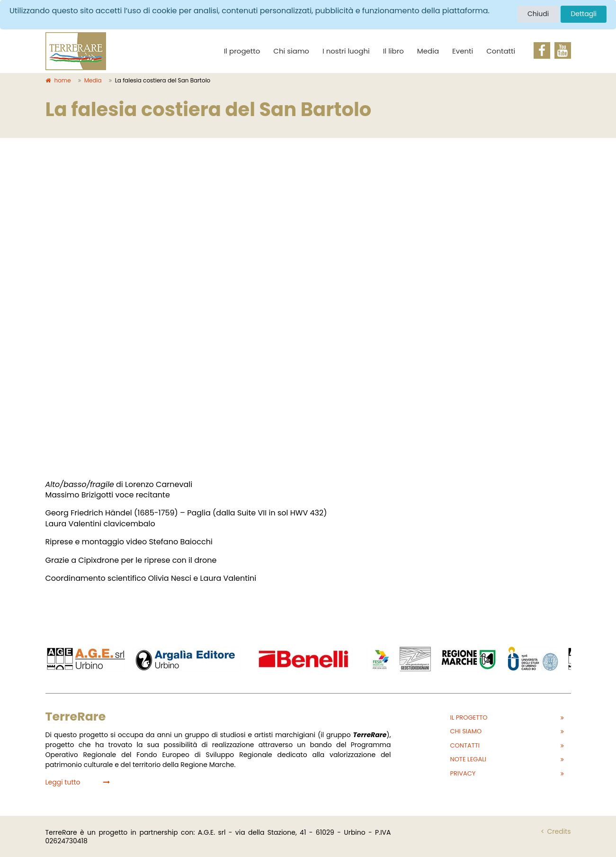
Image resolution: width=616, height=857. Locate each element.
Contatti (501, 51)
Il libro (393, 51)
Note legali (469, 759)
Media (428, 51)
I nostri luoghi (346, 51)
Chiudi (538, 14)
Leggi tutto (78, 782)
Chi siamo (291, 51)
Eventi (463, 51)
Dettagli (584, 14)
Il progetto (242, 51)
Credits (559, 831)
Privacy (463, 773)
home (58, 80)
